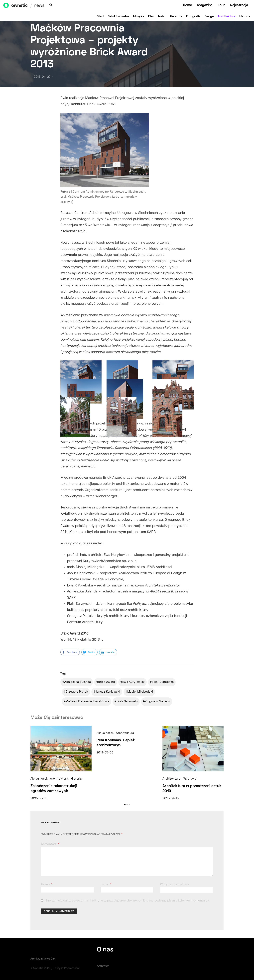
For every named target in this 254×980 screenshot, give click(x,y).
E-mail (106, 885)
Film (151, 17)
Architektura (227, 17)
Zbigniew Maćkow (158, 702)
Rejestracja (239, 5)
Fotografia (193, 17)
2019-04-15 (171, 799)
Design (209, 17)
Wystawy (190, 779)
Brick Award (107, 682)
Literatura (175, 17)
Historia (245, 17)
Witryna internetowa (175, 885)
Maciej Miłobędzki (140, 692)
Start (100, 17)
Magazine (205, 5)
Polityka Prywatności (66, 968)
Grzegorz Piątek (77, 692)
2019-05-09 (39, 799)
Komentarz (49, 844)
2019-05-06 (105, 753)
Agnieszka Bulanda (77, 682)
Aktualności (39, 779)
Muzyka (139, 17)
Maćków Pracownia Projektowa (87, 702)
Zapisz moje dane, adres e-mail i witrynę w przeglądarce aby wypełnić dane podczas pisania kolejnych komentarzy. (128, 901)
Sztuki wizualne (119, 17)
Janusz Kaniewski (108, 692)
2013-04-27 (42, 77)
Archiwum (103, 966)
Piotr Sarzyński (127, 702)
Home (187, 5)
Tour (221, 5)
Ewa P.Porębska (163, 682)
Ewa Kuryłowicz (133, 682)
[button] (125, 805)
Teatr (161, 17)
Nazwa (47, 885)
